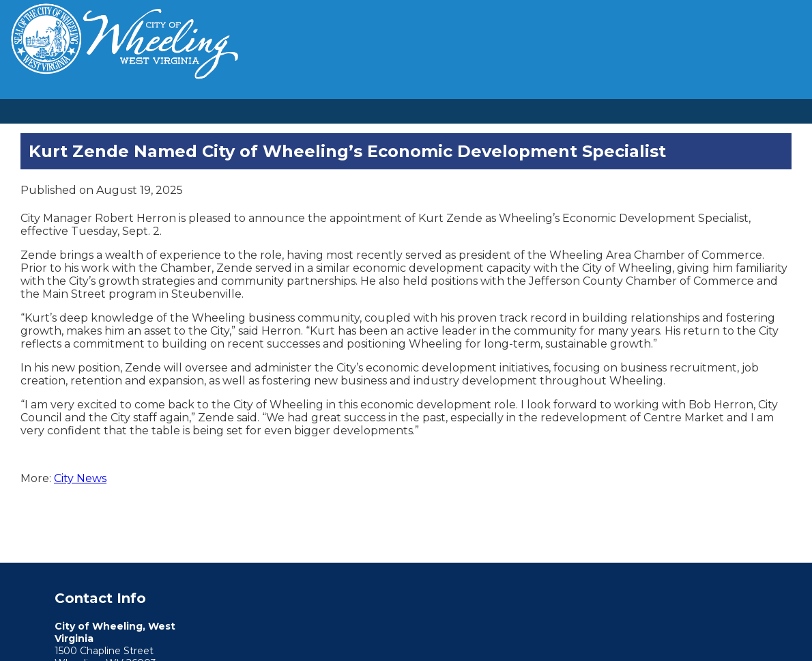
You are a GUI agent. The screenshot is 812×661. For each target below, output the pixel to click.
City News (80, 478)
